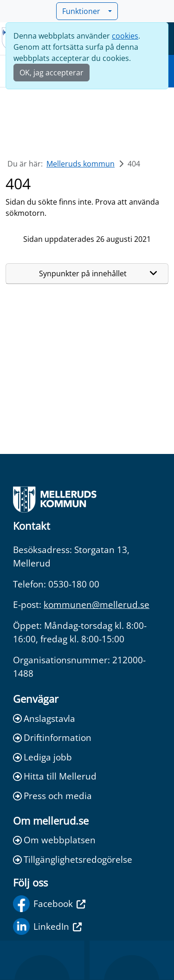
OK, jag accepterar (52, 73)
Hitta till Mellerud (55, 776)
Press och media (52, 796)
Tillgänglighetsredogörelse (73, 859)
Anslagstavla (44, 718)
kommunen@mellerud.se (97, 604)
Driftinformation (52, 737)
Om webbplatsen (54, 840)
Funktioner (84, 11)
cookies (125, 36)
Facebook (49, 904)
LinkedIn (47, 927)
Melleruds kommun (81, 164)
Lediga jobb (42, 757)
